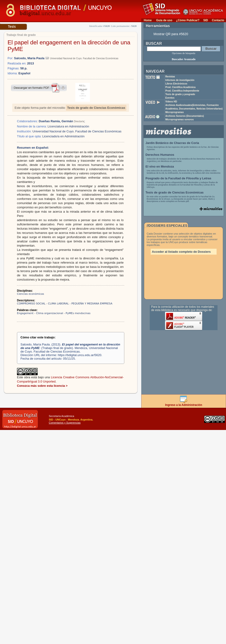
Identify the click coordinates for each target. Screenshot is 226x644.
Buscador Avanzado (184, 59)
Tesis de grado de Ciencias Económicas (96, 108)
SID (206, 20)
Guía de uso (164, 20)
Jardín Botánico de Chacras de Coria (172, 143)
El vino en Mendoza (160, 166)
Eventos (170, 98)
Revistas (170, 77)
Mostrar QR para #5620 (171, 34)
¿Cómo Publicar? (188, 20)
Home (148, 20)
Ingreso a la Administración (184, 404)
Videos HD (171, 102)
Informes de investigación (180, 80)
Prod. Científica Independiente (182, 91)
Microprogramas (174, 112)
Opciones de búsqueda (184, 53)
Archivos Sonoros (185, 116)
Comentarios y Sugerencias (65, 423)
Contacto (218, 20)
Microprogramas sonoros (180, 120)
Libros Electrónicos (176, 84)
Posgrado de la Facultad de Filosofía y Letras (178, 178)
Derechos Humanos (160, 155)
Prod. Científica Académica (180, 87)
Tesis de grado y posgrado (180, 94)
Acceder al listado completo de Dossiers (181, 252)
